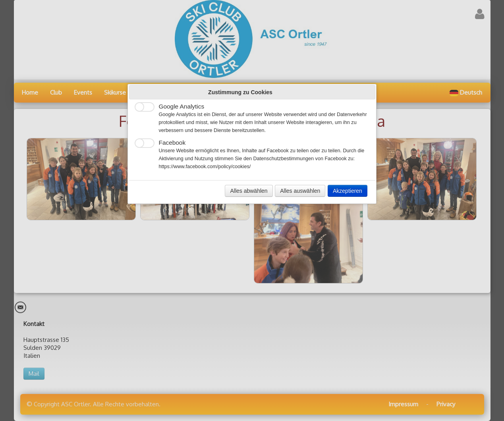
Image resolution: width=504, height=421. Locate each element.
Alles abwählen (249, 191)
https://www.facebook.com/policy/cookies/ (205, 167)
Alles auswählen (300, 191)
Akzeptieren (348, 191)
